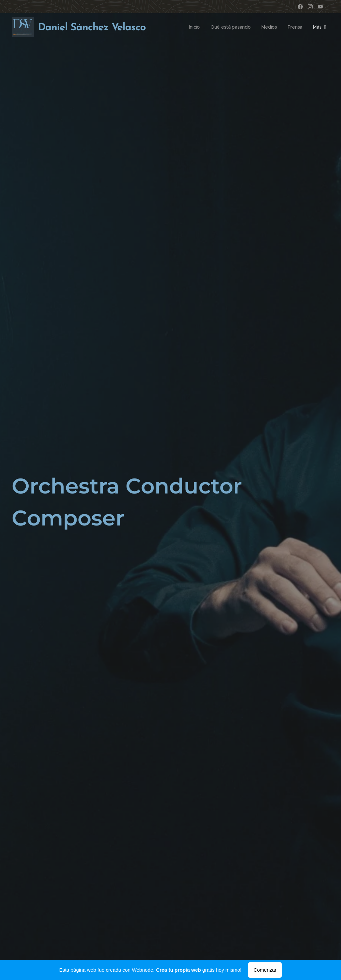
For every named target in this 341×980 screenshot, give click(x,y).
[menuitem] (194, 27)
